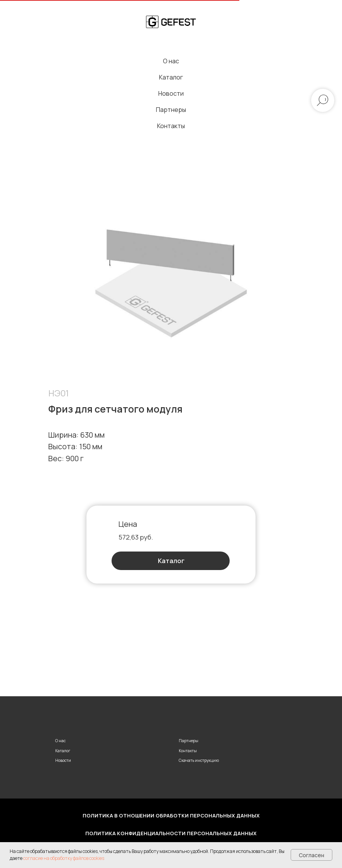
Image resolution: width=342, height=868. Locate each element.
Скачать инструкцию (199, 760)
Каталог (171, 77)
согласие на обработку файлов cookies (64, 858)
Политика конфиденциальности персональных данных (171, 833)
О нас (171, 61)
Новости (171, 93)
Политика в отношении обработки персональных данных (171, 816)
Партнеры (171, 110)
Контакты (171, 126)
